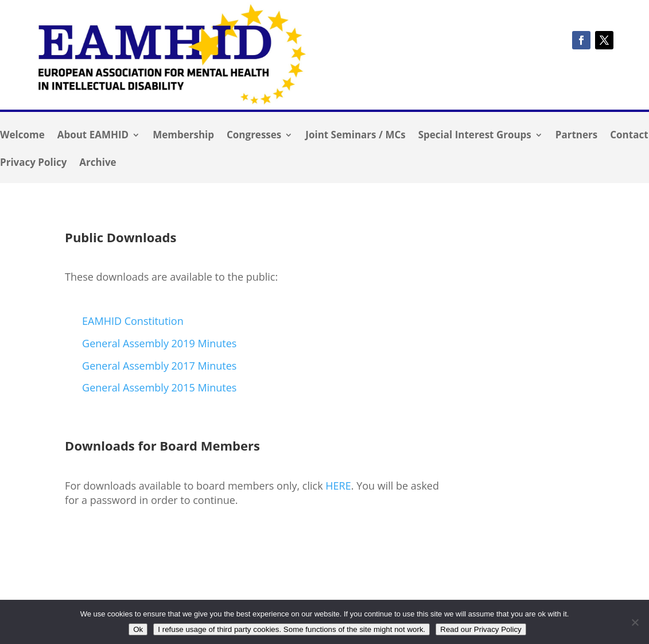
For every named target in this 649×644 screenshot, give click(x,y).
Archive (98, 164)
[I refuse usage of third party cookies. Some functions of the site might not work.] (635, 622)
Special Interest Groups (475, 136)
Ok (138, 629)
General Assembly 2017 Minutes (159, 366)
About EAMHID (93, 136)
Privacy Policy (33, 164)
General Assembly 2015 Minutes (159, 387)
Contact (629, 136)
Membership (183, 136)
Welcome (22, 136)
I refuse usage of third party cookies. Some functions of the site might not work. (292, 629)
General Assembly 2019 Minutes (159, 343)
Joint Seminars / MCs (355, 136)
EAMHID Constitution (133, 321)
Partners (576, 136)
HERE (338, 486)
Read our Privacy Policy (481, 629)
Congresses (254, 136)
